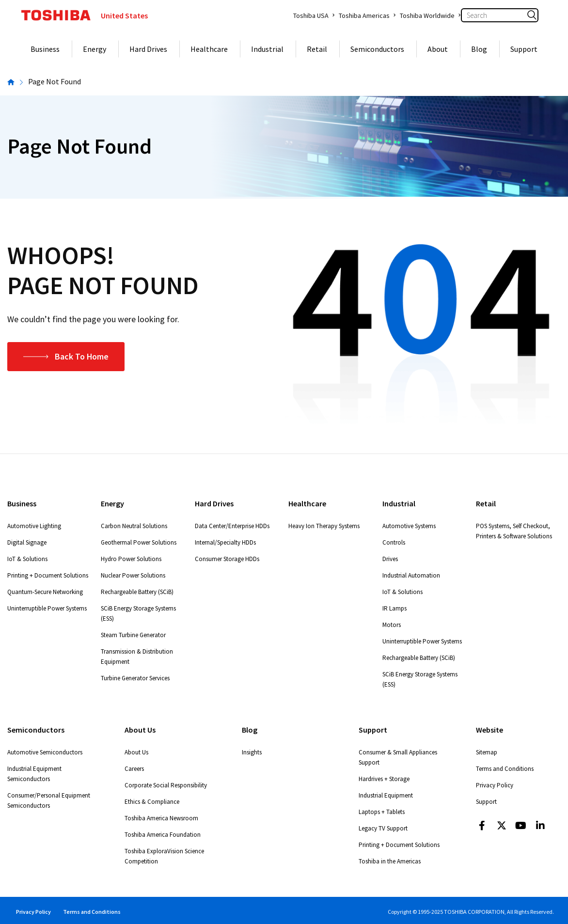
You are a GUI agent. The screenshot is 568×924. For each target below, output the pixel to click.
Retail (317, 49)
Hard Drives (148, 49)
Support (524, 49)
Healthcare (209, 49)
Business (45, 49)
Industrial (267, 49)
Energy (95, 49)
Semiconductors (377, 49)
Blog (479, 49)
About (438, 49)
